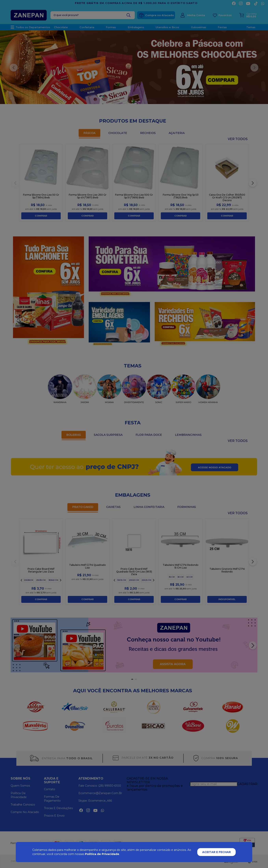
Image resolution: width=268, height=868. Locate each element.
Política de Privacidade (102, 854)
